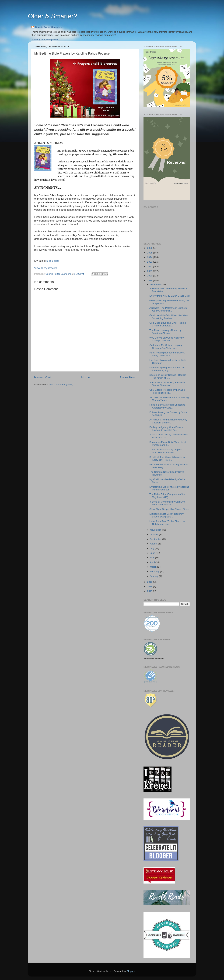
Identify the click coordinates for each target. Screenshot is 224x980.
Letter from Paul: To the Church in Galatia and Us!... (167, 523)
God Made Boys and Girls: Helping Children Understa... (168, 324)
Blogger (131, 971)
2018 (150, 582)
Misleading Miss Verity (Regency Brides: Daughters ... (167, 515)
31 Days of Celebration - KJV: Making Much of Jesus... (169, 399)
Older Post (128, 377)
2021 (150, 271)
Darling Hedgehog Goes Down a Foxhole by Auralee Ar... (166, 429)
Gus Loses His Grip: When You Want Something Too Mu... (169, 317)
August (154, 544)
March (154, 567)
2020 (150, 276)
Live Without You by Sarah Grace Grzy (170, 296)
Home (86, 377)
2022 (150, 267)
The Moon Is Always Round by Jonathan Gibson (165, 332)
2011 (150, 591)
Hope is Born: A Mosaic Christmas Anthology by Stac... (167, 406)
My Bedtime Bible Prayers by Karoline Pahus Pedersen (169, 488)
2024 (150, 257)
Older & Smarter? (52, 16)
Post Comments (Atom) (61, 385)
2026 (150, 248)
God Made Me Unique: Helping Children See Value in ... (166, 347)
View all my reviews (46, 268)
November (156, 530)
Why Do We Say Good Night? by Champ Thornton (167, 339)
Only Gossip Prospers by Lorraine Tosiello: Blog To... (167, 391)
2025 (150, 253)
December (156, 284)
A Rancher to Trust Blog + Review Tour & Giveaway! (167, 384)
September (156, 539)
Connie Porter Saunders (49, 27)
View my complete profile (45, 40)
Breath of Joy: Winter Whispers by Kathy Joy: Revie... (167, 458)
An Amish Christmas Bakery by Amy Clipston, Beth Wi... (168, 421)
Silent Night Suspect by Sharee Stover (170, 509)
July (152, 548)
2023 (150, 262)
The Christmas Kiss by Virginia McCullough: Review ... (166, 451)
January (155, 576)
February (155, 571)
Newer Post (43, 377)
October (155, 535)
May (153, 558)
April (153, 562)
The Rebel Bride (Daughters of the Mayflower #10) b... (167, 496)
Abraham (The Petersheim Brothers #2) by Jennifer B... (168, 309)
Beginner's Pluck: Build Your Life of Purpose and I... (168, 444)
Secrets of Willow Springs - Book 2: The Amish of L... (168, 376)
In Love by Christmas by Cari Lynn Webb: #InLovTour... (167, 503)
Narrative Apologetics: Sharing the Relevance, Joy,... (167, 369)
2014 (150, 586)
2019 (150, 280)
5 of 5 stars (53, 261)
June (153, 553)
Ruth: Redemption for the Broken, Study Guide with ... (167, 354)
